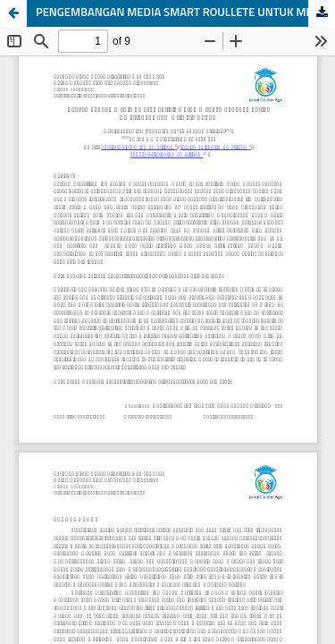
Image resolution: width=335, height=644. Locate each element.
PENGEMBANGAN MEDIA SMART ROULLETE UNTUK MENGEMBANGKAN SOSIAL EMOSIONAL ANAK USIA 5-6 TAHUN (185, 13)
